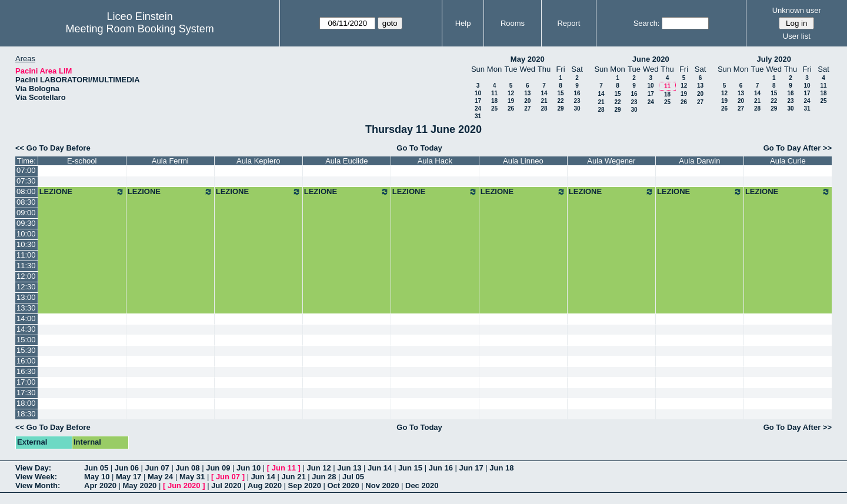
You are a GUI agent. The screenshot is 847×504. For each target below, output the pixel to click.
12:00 (26, 276)
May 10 (97, 477)
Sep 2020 (305, 485)
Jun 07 (157, 468)
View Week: (36, 477)
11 (494, 93)
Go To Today (419, 148)
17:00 (26, 382)
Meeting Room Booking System (140, 29)
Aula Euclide (346, 161)
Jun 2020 (184, 485)
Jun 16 (441, 468)
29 (560, 109)
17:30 (26, 393)
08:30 (26, 202)
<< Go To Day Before (53, 148)
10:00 (26, 234)
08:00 (26, 191)
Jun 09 (218, 468)
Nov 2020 (382, 485)
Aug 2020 (265, 485)
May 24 (160, 477)
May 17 (129, 477)
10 (478, 93)
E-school (82, 161)
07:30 (26, 181)
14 (544, 93)
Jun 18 (501, 468)
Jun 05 (96, 468)
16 (577, 93)
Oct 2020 (343, 485)
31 (478, 116)
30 (577, 109)
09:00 (26, 213)
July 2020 (774, 59)
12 (511, 93)
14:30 (26, 329)
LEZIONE (82, 192)
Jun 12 (319, 468)
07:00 (26, 170)
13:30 (26, 308)
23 (577, 101)
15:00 (26, 340)
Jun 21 (293, 477)
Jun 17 (471, 468)
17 (478, 101)
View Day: (33, 468)
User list (797, 36)
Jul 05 (353, 477)
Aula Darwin (699, 161)
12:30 (26, 287)
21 (544, 101)
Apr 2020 (100, 485)
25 (494, 109)
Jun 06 (127, 468)
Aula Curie (788, 161)
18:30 (26, 414)
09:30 (26, 223)
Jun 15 (410, 468)
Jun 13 (349, 468)
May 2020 (528, 59)
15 (560, 93)
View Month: (38, 485)
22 (560, 101)
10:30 (26, 244)
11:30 (26, 266)
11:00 (26, 255)
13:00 (26, 297)
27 (527, 109)
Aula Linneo (523, 161)
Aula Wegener (611, 161)
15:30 (26, 350)
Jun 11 (284, 468)
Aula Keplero (258, 161)
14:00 (26, 318)
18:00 (26, 403)
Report (568, 23)
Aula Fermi (170, 161)
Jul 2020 (226, 485)
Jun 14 (380, 468)
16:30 (26, 371)
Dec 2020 (422, 485)
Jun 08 (187, 468)
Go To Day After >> (798, 148)
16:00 (26, 361)
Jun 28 (324, 477)
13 (527, 93)
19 (511, 101)
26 (511, 109)
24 (478, 109)
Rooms (513, 23)
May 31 (192, 477)
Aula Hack (435, 161)
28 (544, 109)
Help (463, 23)
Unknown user (797, 10)
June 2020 (651, 59)
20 (527, 101)
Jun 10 (249, 468)
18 (494, 101)
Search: (647, 23)
